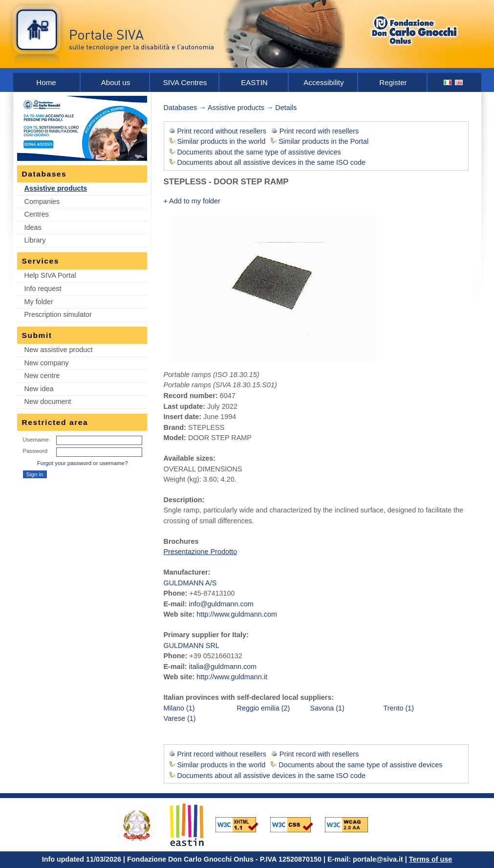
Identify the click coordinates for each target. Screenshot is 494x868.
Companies (42, 201)
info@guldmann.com (221, 604)
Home (46, 82)
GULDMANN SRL (192, 645)
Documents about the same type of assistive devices (259, 152)
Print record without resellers (222, 131)
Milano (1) (179, 708)
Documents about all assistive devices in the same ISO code (272, 162)
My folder (39, 302)
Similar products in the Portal (323, 141)
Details (286, 108)
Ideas (33, 227)
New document (48, 401)
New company (47, 363)
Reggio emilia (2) (264, 708)
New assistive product (59, 350)
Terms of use (431, 859)
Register (393, 82)
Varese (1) (180, 718)
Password (35, 451)
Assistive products (56, 188)
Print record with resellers (319, 131)
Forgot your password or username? (83, 463)
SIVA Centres (185, 82)
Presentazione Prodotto (200, 552)
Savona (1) (327, 708)
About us (116, 82)
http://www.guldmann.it (232, 677)
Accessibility (323, 82)
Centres (37, 214)
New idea (39, 389)
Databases (181, 108)
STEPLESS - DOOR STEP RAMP (226, 182)
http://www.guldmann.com (237, 614)
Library (35, 240)
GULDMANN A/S (190, 583)
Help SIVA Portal (50, 275)
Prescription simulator (58, 314)
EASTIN (254, 82)
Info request (43, 289)
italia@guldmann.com (223, 667)
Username (36, 440)
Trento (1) (399, 708)
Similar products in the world (222, 141)
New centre (42, 376)
